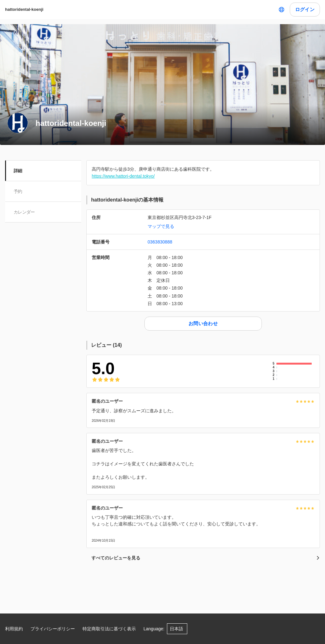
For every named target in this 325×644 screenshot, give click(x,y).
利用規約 (14, 629)
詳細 (18, 171)
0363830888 (160, 242)
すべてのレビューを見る (206, 558)
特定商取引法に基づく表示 (109, 629)
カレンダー (25, 212)
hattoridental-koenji (24, 9)
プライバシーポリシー (53, 629)
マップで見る (161, 226)
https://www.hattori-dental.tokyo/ (123, 176)
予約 (18, 191)
